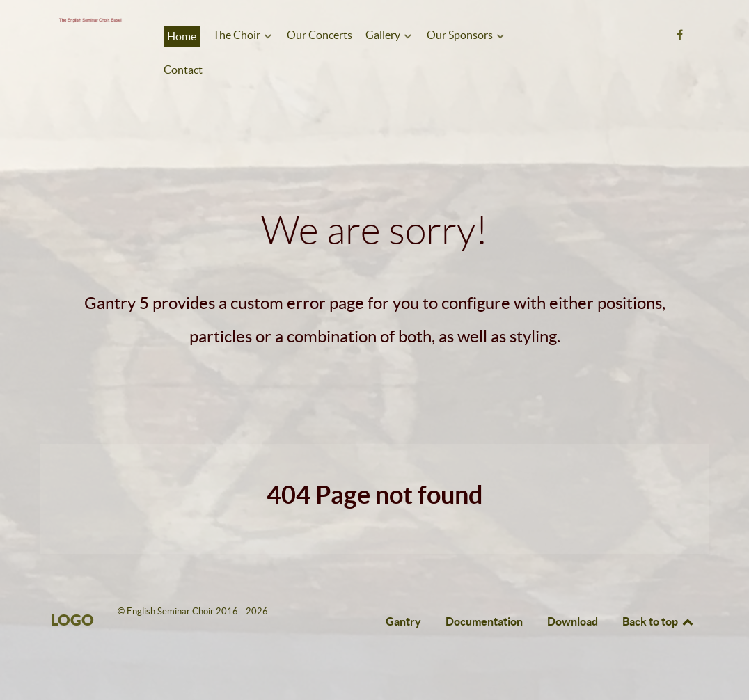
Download (573, 621)
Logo (72, 620)
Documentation (484, 621)
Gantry (403, 621)
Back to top (659, 621)
